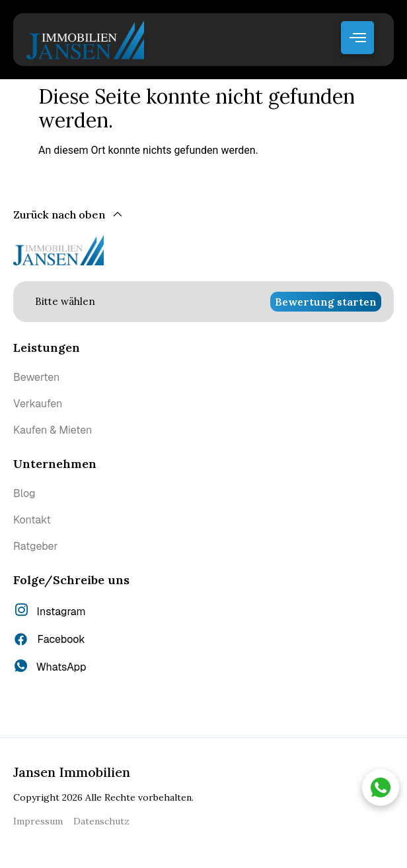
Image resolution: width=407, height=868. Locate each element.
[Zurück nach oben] (68, 215)
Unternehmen (55, 464)
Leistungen (47, 348)
